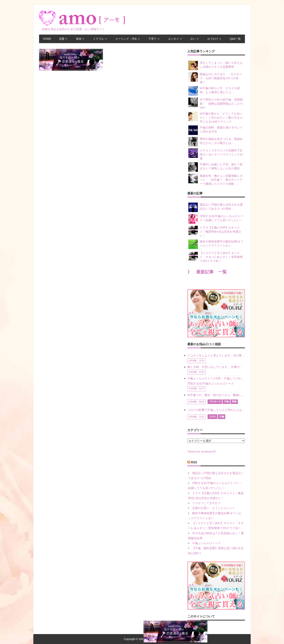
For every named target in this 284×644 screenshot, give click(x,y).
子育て (152, 39)
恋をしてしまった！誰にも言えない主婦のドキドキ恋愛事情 (215, 65)
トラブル (98, 39)
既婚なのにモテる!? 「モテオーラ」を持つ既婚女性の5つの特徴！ (215, 78)
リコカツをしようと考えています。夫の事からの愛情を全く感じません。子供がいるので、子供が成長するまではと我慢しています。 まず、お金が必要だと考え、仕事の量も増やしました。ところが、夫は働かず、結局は (216, 355)
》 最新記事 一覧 (207, 272)
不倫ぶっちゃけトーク (206, 543)
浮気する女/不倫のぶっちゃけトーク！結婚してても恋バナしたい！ (216, 219)
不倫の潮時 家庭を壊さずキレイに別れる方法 (215, 130)
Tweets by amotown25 (202, 451)
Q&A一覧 (235, 39)
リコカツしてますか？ (206, 503)
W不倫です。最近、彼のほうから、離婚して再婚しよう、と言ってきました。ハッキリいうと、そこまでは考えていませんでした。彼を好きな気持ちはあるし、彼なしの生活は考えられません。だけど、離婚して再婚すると (216, 395)
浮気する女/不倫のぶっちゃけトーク (211, 383)
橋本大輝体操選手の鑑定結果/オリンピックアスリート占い (216, 244)
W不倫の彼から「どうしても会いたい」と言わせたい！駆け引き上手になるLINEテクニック (215, 117)
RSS (194, 462)
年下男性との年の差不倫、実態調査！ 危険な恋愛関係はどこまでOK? (215, 103)
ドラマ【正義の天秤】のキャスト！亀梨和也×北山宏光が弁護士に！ (215, 231)
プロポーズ (215, 402)
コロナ (213, 417)
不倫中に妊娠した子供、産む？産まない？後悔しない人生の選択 (215, 167)
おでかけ (213, 39)
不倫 (226, 402)
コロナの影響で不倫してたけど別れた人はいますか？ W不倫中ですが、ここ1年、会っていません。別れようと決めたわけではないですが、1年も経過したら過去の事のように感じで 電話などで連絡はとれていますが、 (216, 410)
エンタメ (173, 39)
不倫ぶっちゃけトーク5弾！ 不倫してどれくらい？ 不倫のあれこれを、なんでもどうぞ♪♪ (216, 378)
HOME (47, 39)
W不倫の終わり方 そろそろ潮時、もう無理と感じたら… (214, 91)
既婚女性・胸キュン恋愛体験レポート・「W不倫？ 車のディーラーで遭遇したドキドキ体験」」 (215, 180)
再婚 (234, 402)
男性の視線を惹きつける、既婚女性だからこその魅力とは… (215, 142)
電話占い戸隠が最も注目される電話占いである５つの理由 (215, 207)
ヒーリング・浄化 (126, 39)
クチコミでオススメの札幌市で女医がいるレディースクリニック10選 (216, 154)
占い (193, 39)
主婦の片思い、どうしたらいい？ (214, 508)
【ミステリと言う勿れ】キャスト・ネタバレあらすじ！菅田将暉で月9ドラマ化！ (215, 257)
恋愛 (62, 39)
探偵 (79, 39)
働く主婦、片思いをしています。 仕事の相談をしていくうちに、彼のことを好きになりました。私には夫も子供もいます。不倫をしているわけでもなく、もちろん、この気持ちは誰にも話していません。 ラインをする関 (216, 367)
